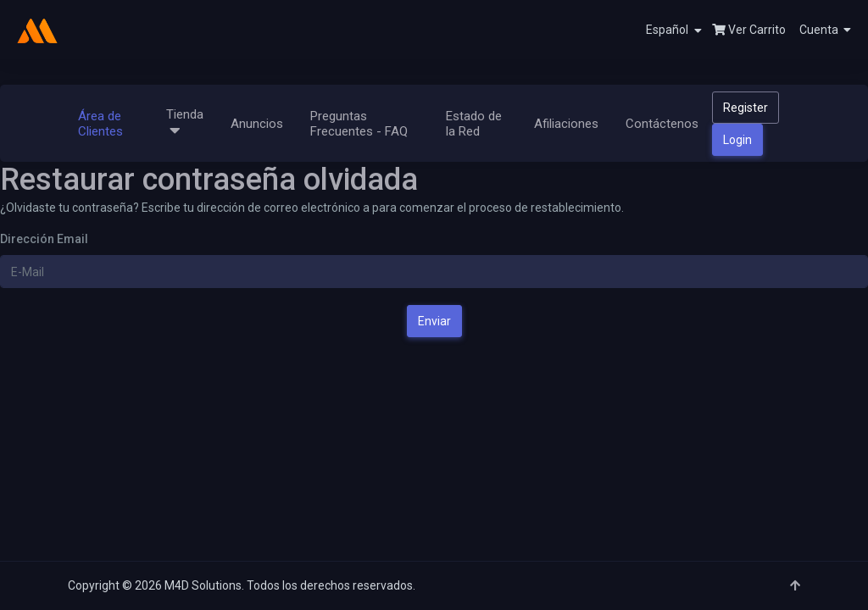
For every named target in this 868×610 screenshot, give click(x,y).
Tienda (185, 123)
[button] (818, 30)
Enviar (434, 321)
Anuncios (257, 124)
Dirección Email (44, 239)
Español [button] (674, 30)
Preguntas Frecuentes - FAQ (359, 124)
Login (737, 140)
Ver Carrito (749, 30)
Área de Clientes (100, 124)
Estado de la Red (474, 124)
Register (746, 108)
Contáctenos (662, 124)
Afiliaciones (566, 124)
